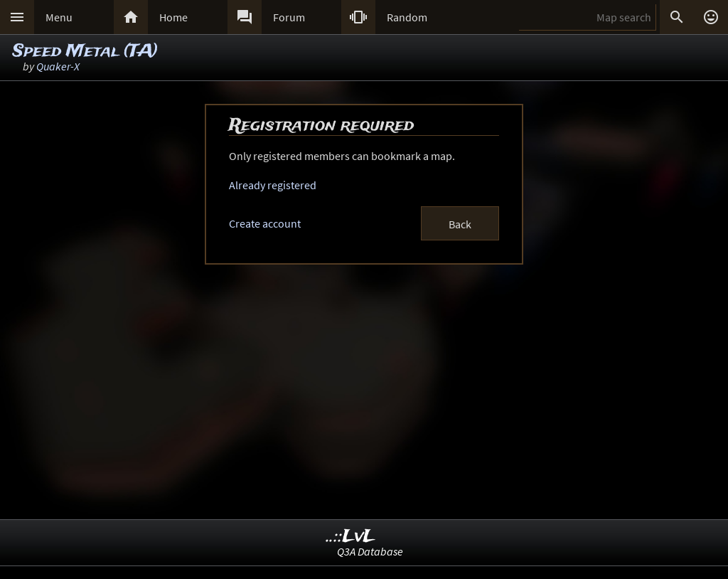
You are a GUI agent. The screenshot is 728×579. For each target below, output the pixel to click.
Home (173, 17)
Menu (59, 17)
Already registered (273, 185)
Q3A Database (370, 551)
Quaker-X (58, 66)
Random (407, 17)
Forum (289, 17)
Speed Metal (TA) (85, 52)
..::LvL (351, 537)
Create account (265, 223)
